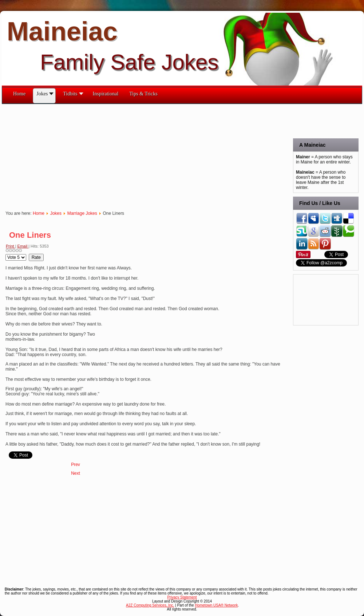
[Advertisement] (117, 155)
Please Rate (6, 254)
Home (39, 213)
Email (23, 246)
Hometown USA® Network (216, 605)
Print (11, 246)
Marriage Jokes (82, 213)
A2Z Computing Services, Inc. (150, 605)
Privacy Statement (182, 597)
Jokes (56, 213)
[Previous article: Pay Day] (76, 465)
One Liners (30, 235)
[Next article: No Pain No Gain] (76, 473)
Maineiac (62, 31)
